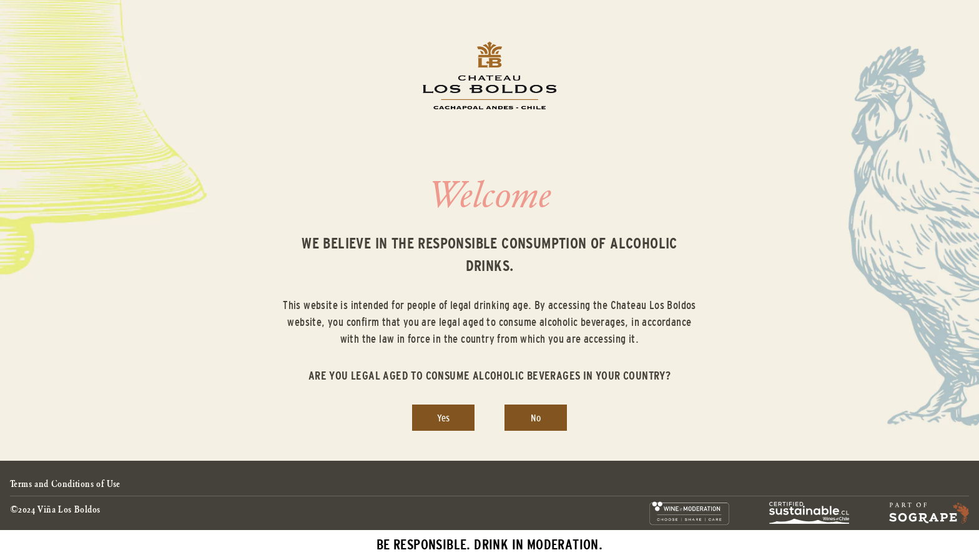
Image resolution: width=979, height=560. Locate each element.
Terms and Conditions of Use (65, 483)
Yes (443, 418)
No (536, 418)
